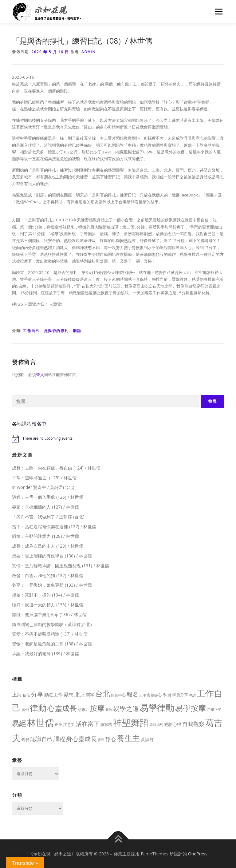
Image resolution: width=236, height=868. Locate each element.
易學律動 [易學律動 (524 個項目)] (157, 707)
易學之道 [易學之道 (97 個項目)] (126, 708)
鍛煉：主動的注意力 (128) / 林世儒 (45, 536)
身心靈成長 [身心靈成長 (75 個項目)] (81, 739)
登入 (40, 375)
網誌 (77, 331)
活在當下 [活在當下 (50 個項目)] (88, 724)
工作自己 (31, 331)
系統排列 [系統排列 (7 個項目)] (156, 725)
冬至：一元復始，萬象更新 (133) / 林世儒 (52, 585)
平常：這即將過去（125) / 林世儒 (44, 478)
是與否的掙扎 (56, 331)
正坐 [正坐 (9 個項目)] (58, 725)
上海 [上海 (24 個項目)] (17, 695)
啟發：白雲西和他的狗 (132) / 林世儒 (48, 575)
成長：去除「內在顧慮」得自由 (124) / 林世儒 (56, 468)
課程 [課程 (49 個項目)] (59, 739)
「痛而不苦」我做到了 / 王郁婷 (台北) (48, 517)
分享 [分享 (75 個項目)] (37, 694)
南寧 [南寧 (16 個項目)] (90, 695)
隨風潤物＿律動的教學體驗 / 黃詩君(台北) (52, 624)
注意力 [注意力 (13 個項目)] (69, 724)
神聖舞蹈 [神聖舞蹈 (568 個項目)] (131, 722)
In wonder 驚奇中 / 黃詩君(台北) (43, 487)
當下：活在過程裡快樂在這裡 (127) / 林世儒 (54, 527)
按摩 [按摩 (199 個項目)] (97, 708)
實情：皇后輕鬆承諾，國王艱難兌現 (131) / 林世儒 (61, 566)
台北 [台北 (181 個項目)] (103, 694)
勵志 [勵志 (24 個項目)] (69, 695)
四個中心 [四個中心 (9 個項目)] (118, 695)
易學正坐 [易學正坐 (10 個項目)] (214, 709)
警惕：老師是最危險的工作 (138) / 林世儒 (52, 644)
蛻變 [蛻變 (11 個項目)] (26, 739)
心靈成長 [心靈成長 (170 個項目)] (62, 708)
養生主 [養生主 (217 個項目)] (128, 738)
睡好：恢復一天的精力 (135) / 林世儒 (48, 605)
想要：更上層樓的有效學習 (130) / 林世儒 (52, 556)
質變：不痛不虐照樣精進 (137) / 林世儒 (50, 634)
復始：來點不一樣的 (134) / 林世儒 (45, 595)
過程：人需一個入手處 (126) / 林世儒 (48, 497)
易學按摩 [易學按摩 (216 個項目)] (191, 708)
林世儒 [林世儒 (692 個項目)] (40, 723)
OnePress (198, 854)
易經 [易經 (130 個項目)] (19, 723)
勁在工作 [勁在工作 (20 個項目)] (53, 695)
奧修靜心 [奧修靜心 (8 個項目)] (154, 695)
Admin (89, 52)
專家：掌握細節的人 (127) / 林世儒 (45, 507)
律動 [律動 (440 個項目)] (38, 708)
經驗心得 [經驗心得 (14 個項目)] (173, 724)
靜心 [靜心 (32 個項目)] (111, 739)
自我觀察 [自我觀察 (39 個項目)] (193, 724)
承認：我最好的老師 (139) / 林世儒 (45, 654)
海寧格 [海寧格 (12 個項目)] (106, 724)
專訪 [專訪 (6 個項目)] (192, 695)
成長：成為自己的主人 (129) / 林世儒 (48, 546)
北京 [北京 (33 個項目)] (80, 694)
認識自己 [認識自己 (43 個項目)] (41, 739)
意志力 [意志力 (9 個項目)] (83, 709)
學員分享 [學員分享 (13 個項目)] (180, 695)
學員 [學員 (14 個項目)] (167, 695)
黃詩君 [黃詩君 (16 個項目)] (147, 739)
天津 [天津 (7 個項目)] (143, 695)
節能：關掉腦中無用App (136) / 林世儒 (49, 614)
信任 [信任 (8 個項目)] (26, 695)
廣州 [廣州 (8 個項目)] (25, 709)
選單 (218, 11)
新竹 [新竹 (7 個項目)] (109, 709)
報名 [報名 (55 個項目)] (132, 694)
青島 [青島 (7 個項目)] (101, 740)
